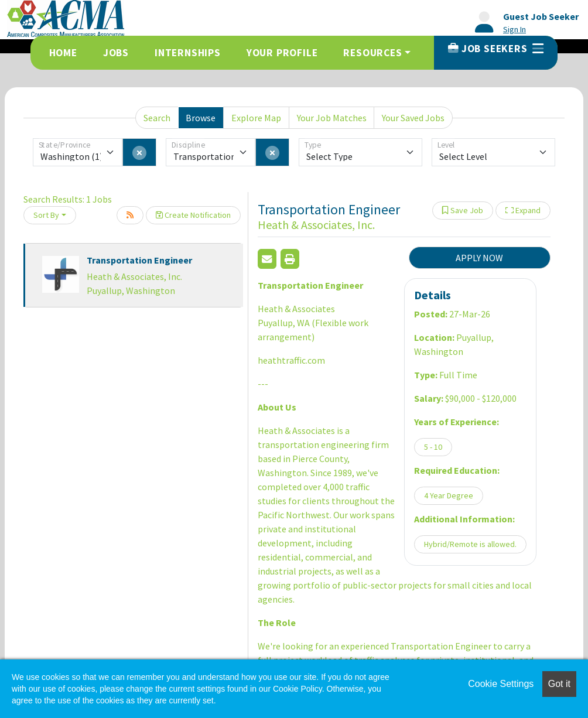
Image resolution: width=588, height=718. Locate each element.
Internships (188, 53)
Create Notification (193, 215)
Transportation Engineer (139, 260)
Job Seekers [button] (496, 49)
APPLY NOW (479, 258)
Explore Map (256, 118)
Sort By (46, 215)
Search (157, 118)
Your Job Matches (332, 118)
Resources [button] (372, 53)
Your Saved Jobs (413, 118)
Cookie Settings (501, 684)
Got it (559, 684)
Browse (201, 118)
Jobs (116, 53)
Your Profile (282, 53)
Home (63, 53)
